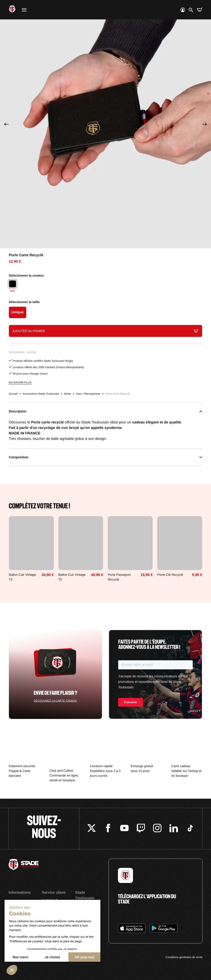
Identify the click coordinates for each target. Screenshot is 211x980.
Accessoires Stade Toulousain (41, 394)
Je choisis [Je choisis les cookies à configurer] (52, 957)
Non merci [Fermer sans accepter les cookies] (20, 957)
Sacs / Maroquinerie (88, 394)
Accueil (13, 394)
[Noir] (13, 287)
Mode (68, 394)
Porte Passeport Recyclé (119, 577)
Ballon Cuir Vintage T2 (23, 577)
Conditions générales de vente (184, 957)
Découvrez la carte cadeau (55, 701)
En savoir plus (20, 383)
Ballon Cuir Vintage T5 (72, 577)
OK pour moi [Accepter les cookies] (84, 957)
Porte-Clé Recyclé (170, 575)
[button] (12, 970)
